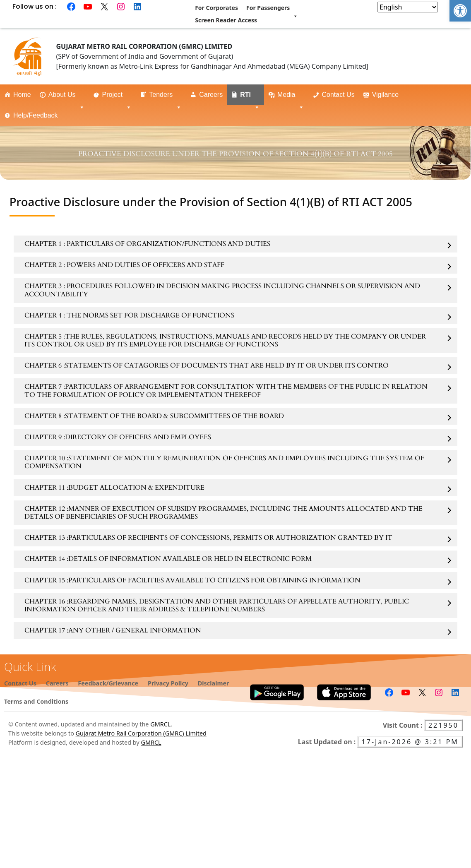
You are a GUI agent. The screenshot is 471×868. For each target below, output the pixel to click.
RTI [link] (250, 98)
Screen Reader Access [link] (226, 20)
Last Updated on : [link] (328, 742)
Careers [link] (211, 95)
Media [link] (291, 98)
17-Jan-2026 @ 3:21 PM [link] (410, 742)
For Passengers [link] (272, 9)
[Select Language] (408, 7)
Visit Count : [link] (404, 725)
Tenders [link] (165, 98)
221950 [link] (443, 725)
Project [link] (117, 98)
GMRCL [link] (160, 724)
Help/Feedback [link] (40, 119)
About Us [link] (67, 98)
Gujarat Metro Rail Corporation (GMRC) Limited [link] (141, 733)
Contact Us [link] (338, 95)
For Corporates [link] (216, 8)
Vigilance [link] (386, 95)
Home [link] (22, 95)
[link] (460, 11)
